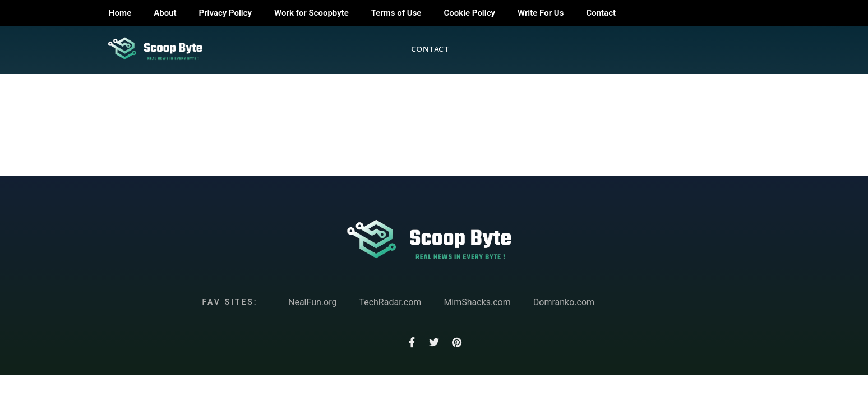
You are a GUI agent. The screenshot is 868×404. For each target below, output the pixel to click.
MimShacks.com (477, 302)
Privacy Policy (225, 13)
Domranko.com (564, 302)
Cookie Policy (469, 13)
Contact (601, 13)
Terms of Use (396, 13)
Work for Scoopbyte (311, 13)
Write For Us (541, 13)
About (165, 13)
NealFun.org (312, 302)
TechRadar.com (390, 302)
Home (120, 13)
